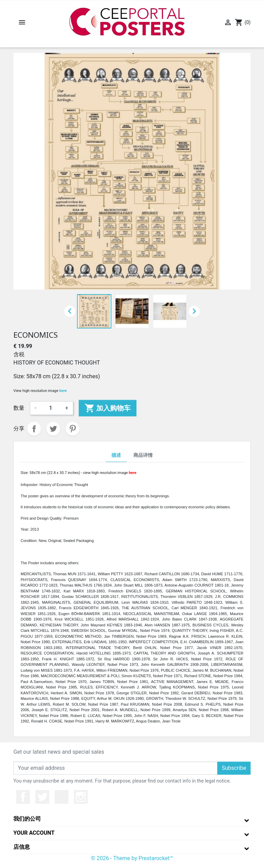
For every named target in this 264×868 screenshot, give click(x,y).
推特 (42, 797)
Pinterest (73, 429)
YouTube (62, 797)
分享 (34, 429)
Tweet (53, 429)
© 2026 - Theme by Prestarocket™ (132, 858)
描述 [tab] (116, 455)
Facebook (23, 797)
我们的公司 (27, 819)
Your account (34, 833)
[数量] (51, 408)
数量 (19, 408)
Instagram (81, 797)
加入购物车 (108, 408)
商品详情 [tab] (143, 455)
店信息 (22, 847)
